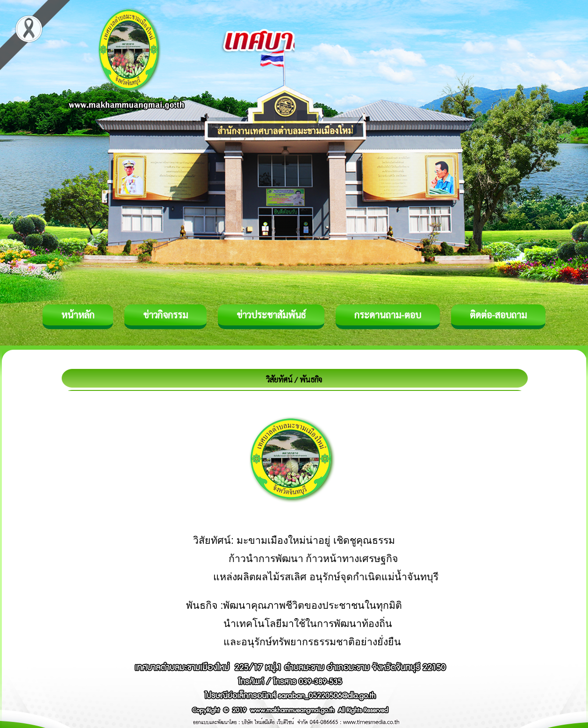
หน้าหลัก (78, 315)
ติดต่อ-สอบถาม (498, 315)
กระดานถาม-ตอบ (388, 315)
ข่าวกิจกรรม (165, 315)
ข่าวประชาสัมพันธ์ (271, 315)
